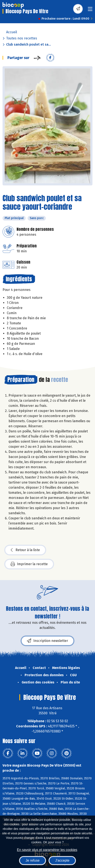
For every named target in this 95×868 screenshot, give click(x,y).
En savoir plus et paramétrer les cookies (47, 850)
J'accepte (62, 860)
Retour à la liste (25, 550)
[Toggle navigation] (90, 10)
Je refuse (33, 860)
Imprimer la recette (29, 564)
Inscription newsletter (47, 641)
